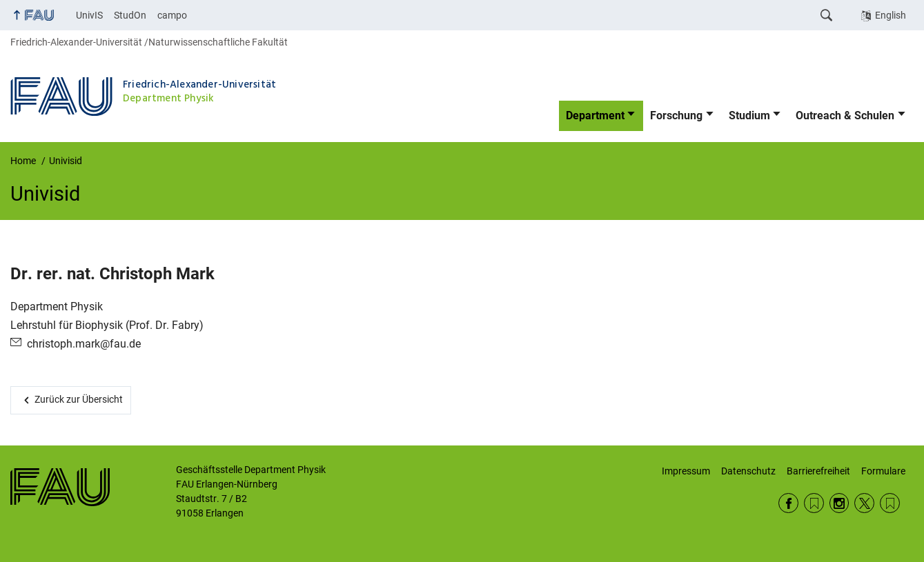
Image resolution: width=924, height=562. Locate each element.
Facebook (788, 503)
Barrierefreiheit (818, 471)
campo (172, 15)
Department (595, 116)
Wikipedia (890, 503)
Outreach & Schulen (845, 116)
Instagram (839, 503)
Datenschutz (748, 471)
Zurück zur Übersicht (79, 399)
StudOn (130, 15)
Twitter (864, 503)
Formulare (883, 471)
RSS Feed (814, 503)
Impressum (686, 471)
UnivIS (89, 15)
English (891, 15)
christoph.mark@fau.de (84, 344)
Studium (749, 116)
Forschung (676, 116)
